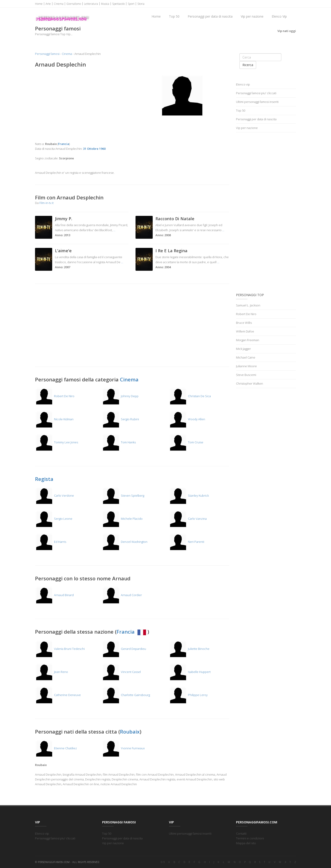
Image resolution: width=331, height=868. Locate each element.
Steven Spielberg (123, 496)
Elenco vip (243, 84)
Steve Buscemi (246, 375)
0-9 (163, 862)
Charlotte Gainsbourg (126, 695)
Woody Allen (187, 419)
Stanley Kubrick (189, 496)
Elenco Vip (279, 16)
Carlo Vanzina (188, 519)
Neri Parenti (187, 542)
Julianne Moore (246, 366)
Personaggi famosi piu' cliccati (256, 93)
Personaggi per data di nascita (210, 16)
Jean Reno (52, 672)
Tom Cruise (186, 442)
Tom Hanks (119, 442)
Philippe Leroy (188, 695)
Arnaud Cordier (122, 595)
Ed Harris (51, 542)
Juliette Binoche (189, 649)
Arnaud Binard (54, 595)
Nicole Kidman (54, 419)
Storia (141, 4)
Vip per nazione (252, 16)
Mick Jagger (243, 349)
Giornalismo (74, 4)
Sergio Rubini (120, 419)
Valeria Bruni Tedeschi (60, 649)
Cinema (59, 4)
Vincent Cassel (121, 672)
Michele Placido (122, 519)
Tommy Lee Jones (57, 442)
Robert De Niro (55, 396)
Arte (48, 4)
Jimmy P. (64, 219)
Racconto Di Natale (175, 219)
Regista (44, 479)
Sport (131, 4)
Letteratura (91, 4)
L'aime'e (63, 251)
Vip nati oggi (287, 31)
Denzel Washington (125, 542)
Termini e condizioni (250, 838)
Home (39, 4)
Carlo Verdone (54, 496)
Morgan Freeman (248, 340)
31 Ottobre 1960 (94, 149)
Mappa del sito (246, 843)
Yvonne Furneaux (123, 748)
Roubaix (130, 731)
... (114, 230)
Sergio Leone (54, 519)
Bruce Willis (244, 323)
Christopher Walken (250, 383)
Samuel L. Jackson (248, 305)
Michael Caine (246, 357)
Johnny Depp (120, 396)
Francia (132, 632)
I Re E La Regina (171, 251)
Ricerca (248, 65)
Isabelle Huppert (190, 672)
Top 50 (174, 16)
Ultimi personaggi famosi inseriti (257, 102)
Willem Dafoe (245, 331)
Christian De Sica (190, 396)
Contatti (241, 833)
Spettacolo (118, 4)
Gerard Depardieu (124, 649)
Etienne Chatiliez (56, 748)
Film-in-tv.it (46, 203)
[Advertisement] (82, 105)
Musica (105, 4)
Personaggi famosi (47, 54)
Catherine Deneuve (58, 695)
